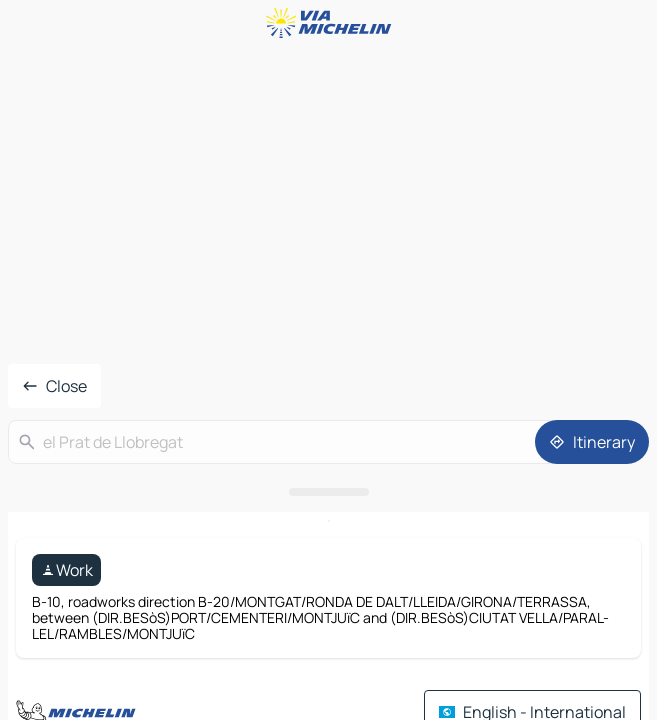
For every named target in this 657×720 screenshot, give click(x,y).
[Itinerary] (592, 442)
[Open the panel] (328, 492)
